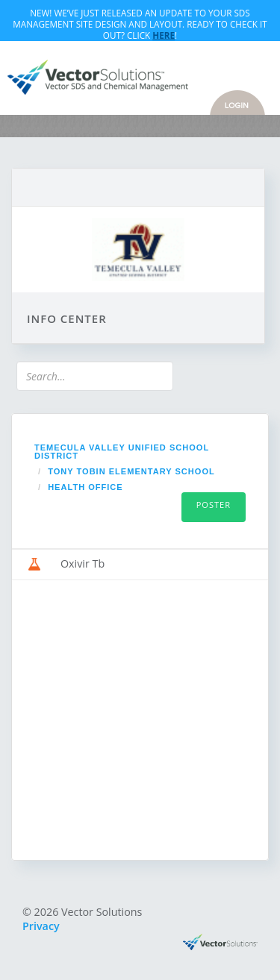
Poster (214, 505)
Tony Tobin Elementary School (131, 471)
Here (164, 35)
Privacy (41, 926)
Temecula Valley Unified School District (122, 452)
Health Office (85, 487)
